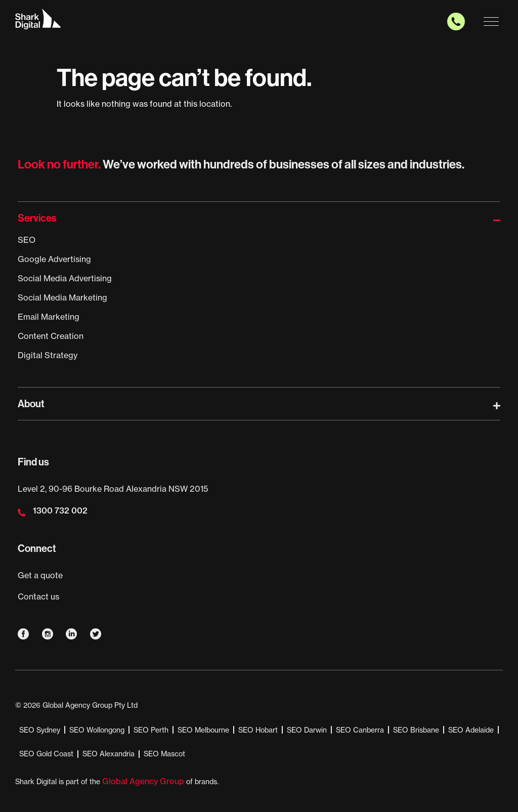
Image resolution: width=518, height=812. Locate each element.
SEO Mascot (164, 754)
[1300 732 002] (21, 513)
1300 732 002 (60, 510)
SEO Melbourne (203, 730)
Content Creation (51, 336)
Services (37, 218)
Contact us (38, 596)
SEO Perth (151, 730)
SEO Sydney (40, 730)
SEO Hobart (258, 730)
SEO (27, 240)
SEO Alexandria (109, 754)
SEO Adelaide (471, 730)
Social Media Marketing (62, 297)
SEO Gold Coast (46, 754)
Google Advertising (54, 259)
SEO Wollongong (97, 730)
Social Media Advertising (65, 278)
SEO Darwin (307, 730)
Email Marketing (49, 317)
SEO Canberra (360, 730)
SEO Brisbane (416, 730)
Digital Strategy (48, 355)
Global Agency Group (143, 781)
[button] (491, 20)
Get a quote (40, 575)
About (31, 404)
